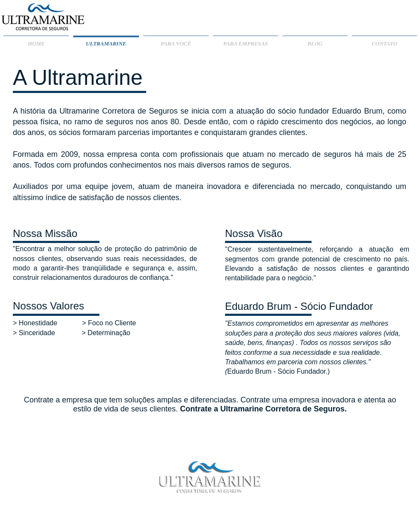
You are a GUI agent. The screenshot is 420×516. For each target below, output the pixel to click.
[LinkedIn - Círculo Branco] (207, 506)
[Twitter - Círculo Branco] (230, 506)
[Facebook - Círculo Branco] (183, 506)
